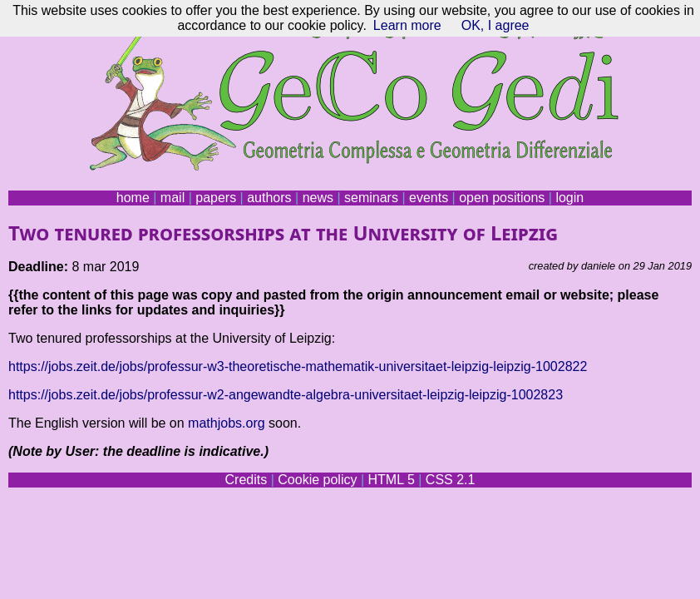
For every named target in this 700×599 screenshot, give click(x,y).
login (569, 198)
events (429, 198)
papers (216, 198)
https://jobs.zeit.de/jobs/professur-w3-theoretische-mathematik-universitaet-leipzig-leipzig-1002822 (298, 366)
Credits (246, 480)
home (133, 198)
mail (173, 198)
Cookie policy (317, 480)
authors (269, 198)
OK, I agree (495, 25)
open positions (502, 198)
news (318, 198)
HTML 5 (391, 480)
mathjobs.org (227, 423)
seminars (371, 198)
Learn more (407, 25)
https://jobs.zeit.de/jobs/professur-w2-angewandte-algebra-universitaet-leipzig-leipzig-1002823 (286, 395)
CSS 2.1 (451, 480)
